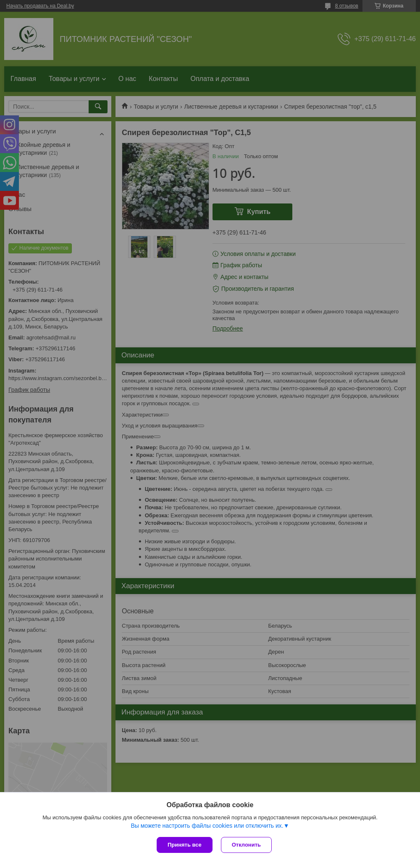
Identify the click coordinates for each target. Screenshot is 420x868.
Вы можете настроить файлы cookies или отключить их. (207, 826)
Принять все (185, 845)
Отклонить (246, 845)
